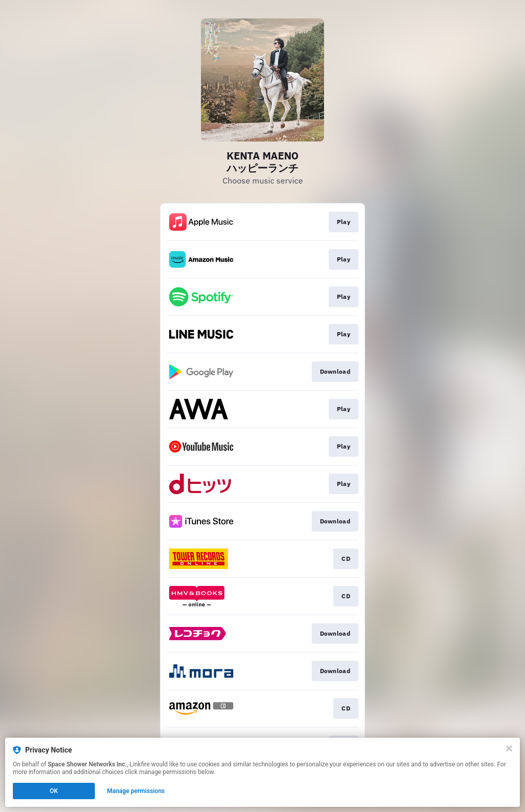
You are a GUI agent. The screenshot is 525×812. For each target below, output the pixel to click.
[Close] (509, 748)
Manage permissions (136, 791)
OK (54, 791)
